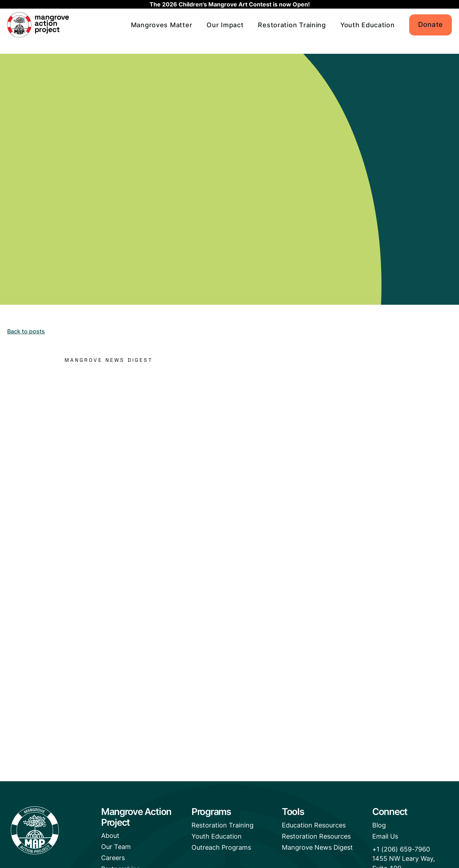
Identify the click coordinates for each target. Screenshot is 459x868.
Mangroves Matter (162, 25)
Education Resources (314, 826)
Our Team (116, 848)
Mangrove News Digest (317, 849)
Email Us (385, 837)
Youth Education (368, 25)
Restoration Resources (316, 837)
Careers (113, 860)
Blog (379, 826)
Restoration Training (292, 25)
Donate (430, 25)
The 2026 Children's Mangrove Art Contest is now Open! (230, 4)
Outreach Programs (221, 849)
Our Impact (225, 25)
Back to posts (26, 331)
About (110, 836)
